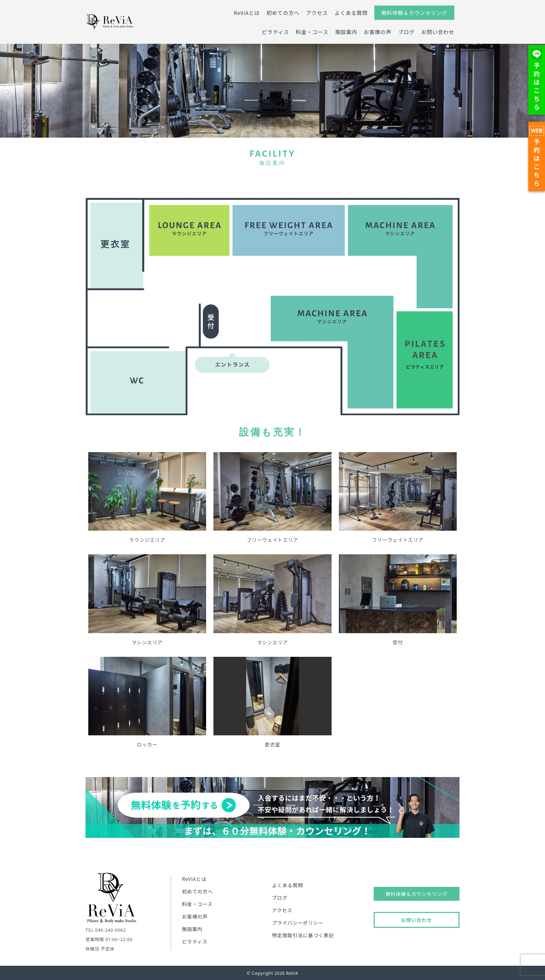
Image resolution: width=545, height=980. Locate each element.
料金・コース (312, 32)
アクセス (317, 13)
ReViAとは (247, 13)
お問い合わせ (438, 32)
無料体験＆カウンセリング (414, 13)
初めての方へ (283, 13)
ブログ (406, 32)
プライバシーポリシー (298, 923)
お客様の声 (378, 32)
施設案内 (346, 32)
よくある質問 (351, 13)
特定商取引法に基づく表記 (303, 935)
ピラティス (275, 32)
